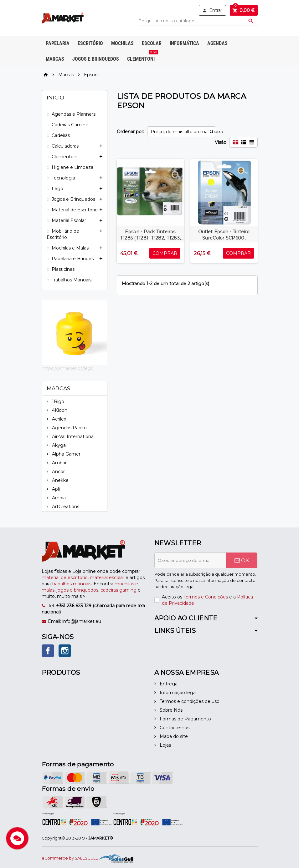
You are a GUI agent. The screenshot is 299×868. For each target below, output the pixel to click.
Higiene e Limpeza (72, 167)
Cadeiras (61, 135)
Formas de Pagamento (185, 719)
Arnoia (58, 498)
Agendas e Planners (74, 114)
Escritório (90, 43)
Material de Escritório (75, 210)
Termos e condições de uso (189, 701)
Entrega (168, 684)
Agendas (217, 43)
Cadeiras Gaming (70, 125)
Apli (55, 489)
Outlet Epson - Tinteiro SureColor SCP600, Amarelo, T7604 (224, 238)
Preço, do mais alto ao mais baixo (183, 132)
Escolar (152, 43)
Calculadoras (65, 146)
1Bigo (57, 401)
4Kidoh (59, 410)
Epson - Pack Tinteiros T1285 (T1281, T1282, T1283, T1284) (150, 238)
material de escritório (65, 578)
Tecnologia (63, 178)
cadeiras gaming (119, 590)
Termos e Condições (206, 597)
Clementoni (142, 57)
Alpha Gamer (66, 454)
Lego (57, 189)
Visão (221, 142)
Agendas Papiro (69, 428)
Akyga (58, 445)
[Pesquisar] (198, 21)
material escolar (107, 578)
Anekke (60, 480)
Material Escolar (69, 220)
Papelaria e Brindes (73, 259)
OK (242, 560)
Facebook (48, 651)
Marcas (55, 59)
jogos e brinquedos (77, 590)
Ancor (58, 472)
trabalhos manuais (72, 584)
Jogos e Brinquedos (96, 59)
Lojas (165, 745)
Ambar (59, 463)
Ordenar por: (130, 132)
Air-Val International (73, 437)
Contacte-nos (174, 728)
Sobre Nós (170, 710)
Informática (184, 43)
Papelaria (58, 43)
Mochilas (122, 43)
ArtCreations (65, 507)
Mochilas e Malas (70, 248)
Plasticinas (63, 269)
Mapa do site (173, 736)
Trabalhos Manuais (72, 280)
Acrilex (58, 419)
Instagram (65, 651)
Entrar (212, 10)
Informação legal (178, 693)
